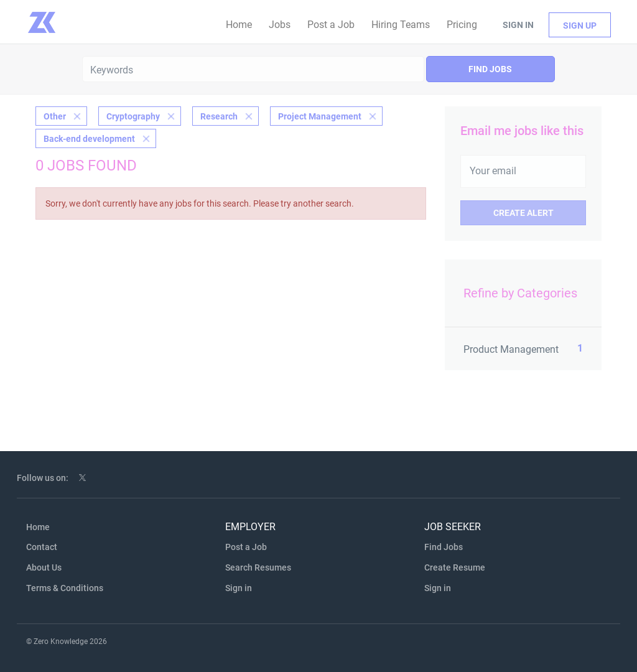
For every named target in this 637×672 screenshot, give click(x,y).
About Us (44, 567)
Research (219, 116)
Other (55, 116)
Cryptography (133, 116)
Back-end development (89, 139)
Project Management (320, 116)
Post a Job (246, 547)
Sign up (580, 26)
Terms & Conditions (65, 588)
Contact (42, 547)
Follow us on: (43, 478)
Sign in (518, 25)
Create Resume (455, 567)
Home (38, 527)
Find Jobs (490, 69)
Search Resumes (258, 567)
